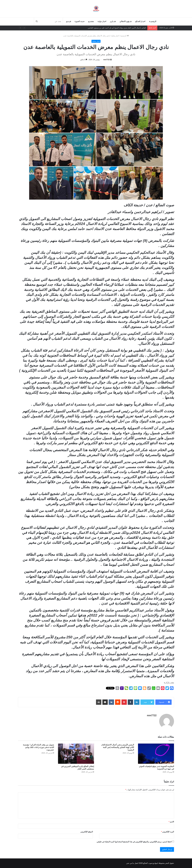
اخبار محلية (115, 36)
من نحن (129, 863)
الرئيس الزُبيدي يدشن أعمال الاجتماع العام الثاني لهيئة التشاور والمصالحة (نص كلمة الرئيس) (118, 747)
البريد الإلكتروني (168, 832)
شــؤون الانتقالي (126, 21)
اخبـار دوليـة (102, 21)
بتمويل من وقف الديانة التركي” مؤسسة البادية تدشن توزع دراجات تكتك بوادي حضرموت (38, 747)
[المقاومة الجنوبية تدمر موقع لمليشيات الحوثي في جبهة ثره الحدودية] (156, 754)
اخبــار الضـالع (140, 21)
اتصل (136, 863)
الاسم (171, 822)
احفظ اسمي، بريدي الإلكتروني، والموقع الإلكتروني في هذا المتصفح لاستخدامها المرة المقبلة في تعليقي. (134, 842)
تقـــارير (113, 21)
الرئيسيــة (153, 21)
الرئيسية (125, 36)
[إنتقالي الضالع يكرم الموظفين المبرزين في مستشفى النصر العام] (76, 754)
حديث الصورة (80, 21)
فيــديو (69, 21)
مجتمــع (91, 21)
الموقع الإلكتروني (87, 832)
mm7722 (107, 60)
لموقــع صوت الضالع (150, 863)
